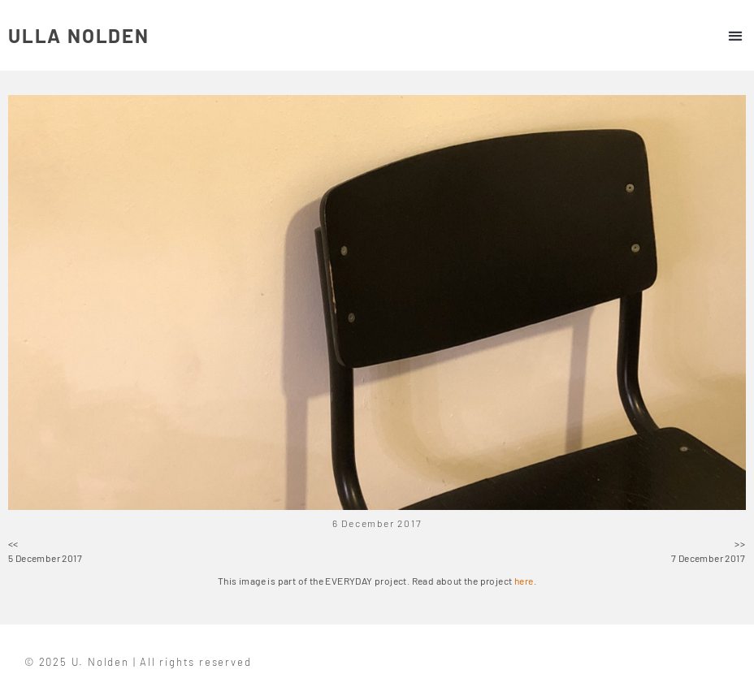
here (524, 581)
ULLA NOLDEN (79, 35)
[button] (735, 35)
